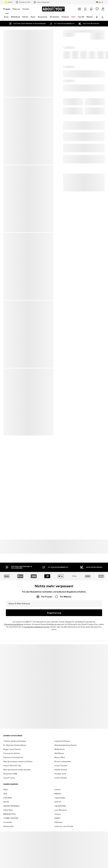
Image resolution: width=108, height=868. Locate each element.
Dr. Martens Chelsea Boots (15, 745)
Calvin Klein (8, 810)
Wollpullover (60, 749)
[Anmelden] (85, 9)
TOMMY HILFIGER (11, 818)
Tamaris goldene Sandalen (15, 741)
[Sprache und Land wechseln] (100, 2)
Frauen (7, 9)
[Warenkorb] (103, 9)
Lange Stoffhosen (62, 741)
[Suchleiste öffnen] (102, 17)
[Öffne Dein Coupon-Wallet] (79, 9)
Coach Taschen (61, 765)
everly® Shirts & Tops (12, 765)
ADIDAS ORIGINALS (12, 805)
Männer (16, 9)
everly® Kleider (61, 777)
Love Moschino (61, 810)
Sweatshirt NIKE (10, 773)
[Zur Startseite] (53, 9)
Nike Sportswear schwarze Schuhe (18, 761)
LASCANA (8, 797)
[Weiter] (97, 17)
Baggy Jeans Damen (12, 749)
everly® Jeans (9, 777)
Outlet (9, 2)
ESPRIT (57, 818)
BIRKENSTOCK (10, 814)
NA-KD (6, 801)
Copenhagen (60, 797)
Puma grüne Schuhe (12, 753)
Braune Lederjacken (63, 761)
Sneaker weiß (60, 773)
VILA (5, 793)
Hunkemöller (9, 826)
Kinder (26, 9)
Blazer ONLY (60, 757)
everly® (57, 789)
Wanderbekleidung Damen (66, 745)
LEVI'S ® (58, 801)
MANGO (58, 793)
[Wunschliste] (97, 9)
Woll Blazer (59, 753)
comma (57, 814)
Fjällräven (58, 822)
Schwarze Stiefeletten (13, 757)
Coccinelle (8, 822)
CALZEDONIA (60, 805)
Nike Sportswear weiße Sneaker (17, 769)
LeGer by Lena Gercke (64, 826)
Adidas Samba (61, 769)
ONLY (6, 789)
